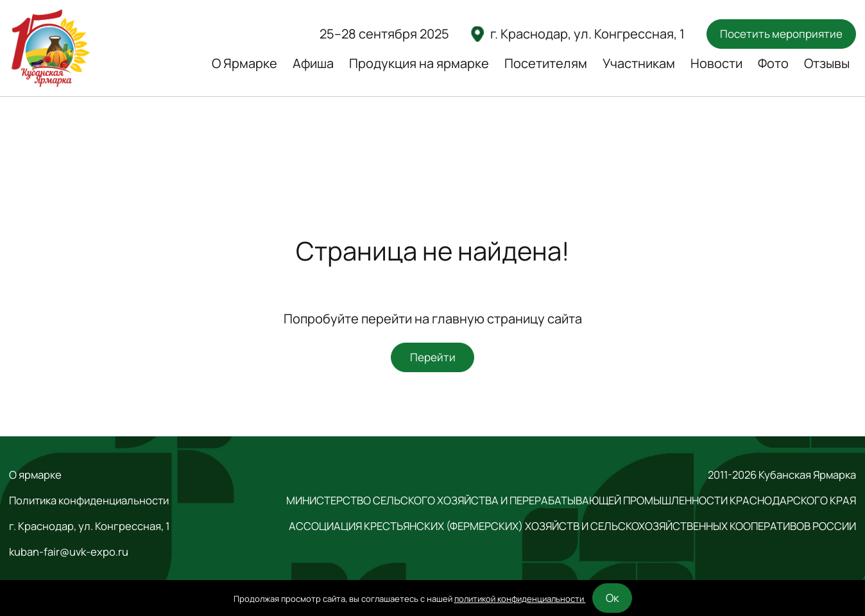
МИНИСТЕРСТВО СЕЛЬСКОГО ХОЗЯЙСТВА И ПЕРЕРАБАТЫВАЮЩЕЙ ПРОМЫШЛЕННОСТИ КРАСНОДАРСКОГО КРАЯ (571, 501)
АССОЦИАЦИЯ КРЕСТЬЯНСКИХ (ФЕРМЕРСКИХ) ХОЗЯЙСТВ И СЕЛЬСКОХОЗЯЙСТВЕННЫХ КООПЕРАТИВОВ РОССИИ (572, 526)
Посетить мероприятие (781, 34)
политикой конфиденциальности (520, 599)
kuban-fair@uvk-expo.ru (69, 552)
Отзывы (827, 63)
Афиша (313, 63)
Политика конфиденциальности (89, 501)
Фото (773, 63)
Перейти (433, 357)
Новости (716, 63)
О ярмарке (35, 475)
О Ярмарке (244, 63)
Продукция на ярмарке (419, 63)
